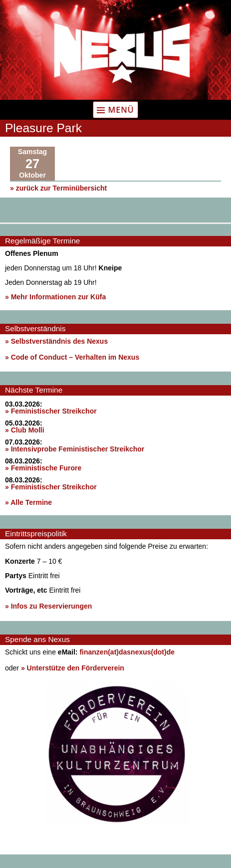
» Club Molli (25, 430)
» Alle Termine (28, 502)
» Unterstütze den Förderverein (73, 668)
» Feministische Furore (43, 468)
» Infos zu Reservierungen (48, 606)
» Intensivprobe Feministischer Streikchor (75, 449)
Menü (121, 110)
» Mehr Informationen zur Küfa (55, 297)
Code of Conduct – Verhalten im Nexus (75, 357)
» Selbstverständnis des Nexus (56, 341)
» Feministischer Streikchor (51, 411)
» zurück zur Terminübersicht (58, 188)
